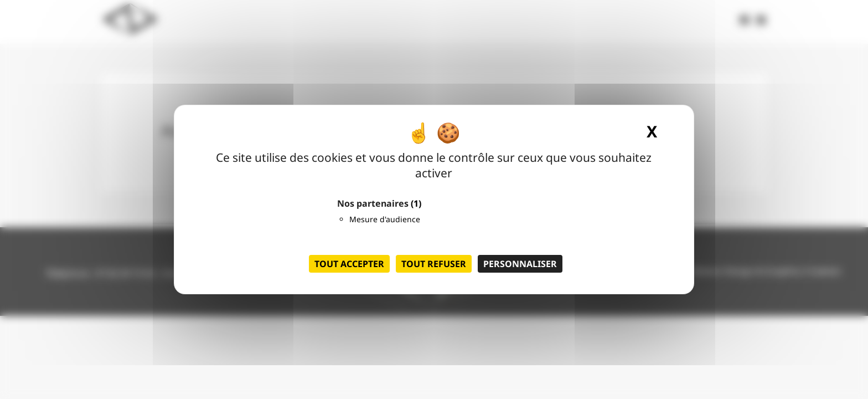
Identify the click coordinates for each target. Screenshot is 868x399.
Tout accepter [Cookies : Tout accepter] (349, 264)
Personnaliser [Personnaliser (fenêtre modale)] (520, 264)
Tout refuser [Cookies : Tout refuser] (434, 264)
